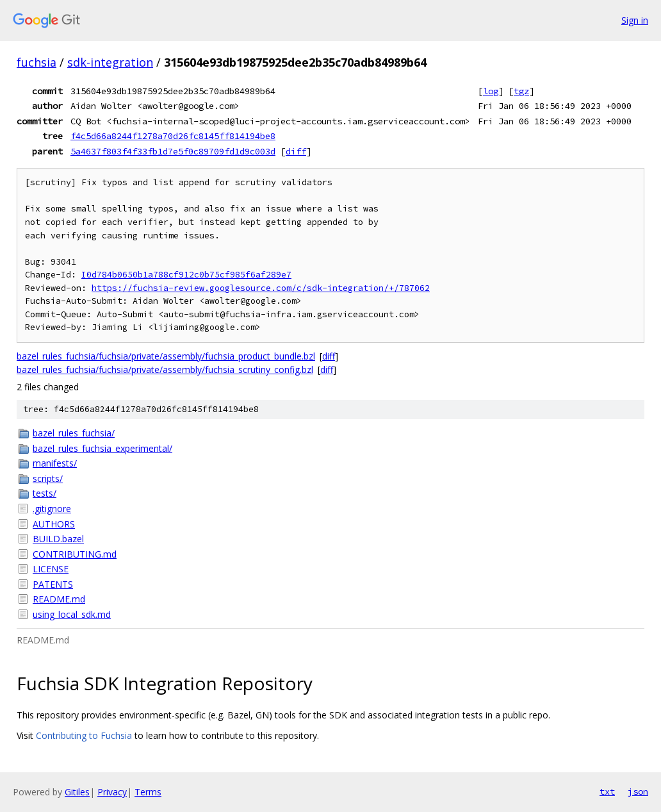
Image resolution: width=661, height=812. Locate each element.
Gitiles (77, 792)
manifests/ (55, 463)
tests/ (45, 493)
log (491, 91)
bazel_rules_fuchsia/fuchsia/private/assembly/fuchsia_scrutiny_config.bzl (165, 369)
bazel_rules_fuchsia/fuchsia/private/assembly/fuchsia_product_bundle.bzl (166, 356)
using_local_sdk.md (72, 614)
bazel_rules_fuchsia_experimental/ (102, 448)
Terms (148, 792)
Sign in (635, 20)
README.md (59, 599)
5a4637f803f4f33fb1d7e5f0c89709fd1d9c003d (173, 151)
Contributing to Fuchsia (84, 735)
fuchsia (37, 62)
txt (607, 791)
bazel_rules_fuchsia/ (74, 433)
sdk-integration (110, 62)
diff (296, 151)
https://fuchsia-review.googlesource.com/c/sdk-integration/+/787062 (261, 288)
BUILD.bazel (58, 539)
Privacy (112, 792)
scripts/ (48, 478)
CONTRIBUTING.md (75, 554)
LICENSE (51, 569)
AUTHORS (54, 524)
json (638, 791)
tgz (521, 91)
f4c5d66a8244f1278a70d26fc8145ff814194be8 (173, 136)
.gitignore (52, 509)
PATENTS (53, 584)
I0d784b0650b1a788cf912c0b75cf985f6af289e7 (186, 275)
